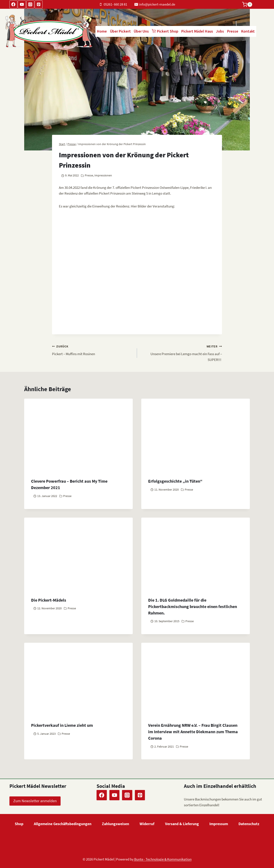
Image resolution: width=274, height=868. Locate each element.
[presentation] (78, 554)
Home (102, 31)
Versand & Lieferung (182, 824)
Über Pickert (120, 31)
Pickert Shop (165, 31)
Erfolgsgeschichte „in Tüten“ (175, 481)
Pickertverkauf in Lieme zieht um (62, 725)
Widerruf (147, 824)
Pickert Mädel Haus (197, 31)
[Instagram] (30, 4)
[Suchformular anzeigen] (261, 5)
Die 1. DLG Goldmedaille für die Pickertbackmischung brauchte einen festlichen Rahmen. (193, 606)
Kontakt (248, 31)
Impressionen (103, 175)
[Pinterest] (39, 4)
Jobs (220, 31)
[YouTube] (22, 4)
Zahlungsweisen (115, 824)
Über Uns (141, 31)
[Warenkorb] (247, 5)
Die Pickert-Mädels (49, 600)
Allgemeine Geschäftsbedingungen (63, 824)
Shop (19, 824)
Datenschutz (249, 824)
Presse (233, 31)
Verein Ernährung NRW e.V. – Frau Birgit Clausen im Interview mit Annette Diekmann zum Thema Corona (193, 732)
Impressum (219, 824)
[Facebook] (13, 4)
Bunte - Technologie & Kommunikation (163, 859)
